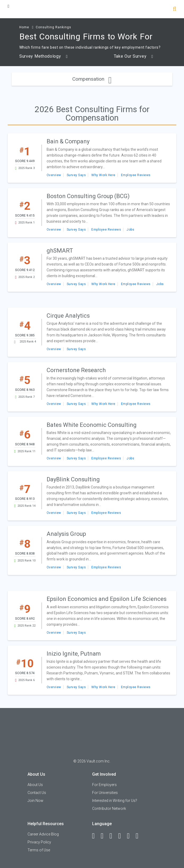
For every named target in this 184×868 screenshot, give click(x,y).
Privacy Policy (39, 842)
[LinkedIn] (105, 836)
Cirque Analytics (68, 316)
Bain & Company (68, 141)
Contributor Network (109, 808)
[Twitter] (113, 836)
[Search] (175, 9)
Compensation (92, 79)
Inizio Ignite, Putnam (74, 654)
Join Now (35, 801)
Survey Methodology (44, 56)
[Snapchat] (140, 836)
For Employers (104, 785)
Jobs (130, 230)
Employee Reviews (136, 175)
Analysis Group (66, 534)
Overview (54, 175)
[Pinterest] (131, 836)
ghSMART (60, 251)
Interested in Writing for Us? (115, 801)
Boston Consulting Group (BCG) (88, 196)
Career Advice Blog (43, 834)
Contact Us (37, 793)
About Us (35, 785)
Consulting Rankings (53, 27)
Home (24, 27)
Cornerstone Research (76, 370)
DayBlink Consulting (73, 479)
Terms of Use (39, 850)
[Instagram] (122, 836)
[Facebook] (96, 836)
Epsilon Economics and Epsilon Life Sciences (107, 599)
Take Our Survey (134, 56)
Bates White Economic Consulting (92, 425)
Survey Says (76, 175)
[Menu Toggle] (8, 6)
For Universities (105, 793)
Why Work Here (103, 175)
